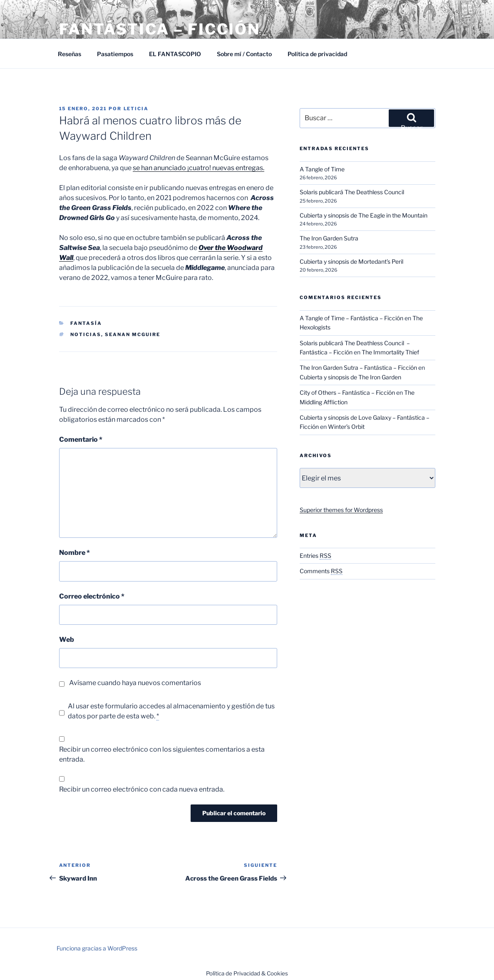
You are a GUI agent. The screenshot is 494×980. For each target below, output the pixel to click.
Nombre (74, 553)
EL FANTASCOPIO (175, 54)
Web (67, 640)
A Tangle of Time (322, 169)
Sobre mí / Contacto (244, 54)
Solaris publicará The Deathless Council (353, 192)
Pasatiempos (115, 54)
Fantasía (86, 323)
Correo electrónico (92, 596)
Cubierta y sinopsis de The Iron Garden (350, 377)
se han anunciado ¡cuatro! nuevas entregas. (199, 168)
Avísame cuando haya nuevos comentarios (135, 683)
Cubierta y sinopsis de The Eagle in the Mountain (364, 215)
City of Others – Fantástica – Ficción (347, 392)
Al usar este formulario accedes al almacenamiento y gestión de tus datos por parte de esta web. (171, 711)
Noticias (86, 334)
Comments (321, 571)
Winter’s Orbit (346, 427)
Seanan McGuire (133, 334)
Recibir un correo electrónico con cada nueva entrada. (142, 789)
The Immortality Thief (390, 352)
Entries (315, 556)
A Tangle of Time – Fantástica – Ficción (351, 318)
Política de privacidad (317, 54)
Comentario (81, 439)
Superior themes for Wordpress (341, 510)
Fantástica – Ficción (160, 29)
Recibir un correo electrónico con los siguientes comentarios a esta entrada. (162, 754)
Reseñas (70, 54)
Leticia (136, 109)
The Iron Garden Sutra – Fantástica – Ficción (358, 367)
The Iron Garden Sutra (329, 238)
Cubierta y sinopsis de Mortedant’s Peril (351, 261)
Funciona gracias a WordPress (97, 948)
